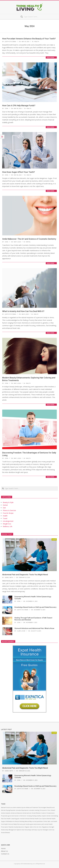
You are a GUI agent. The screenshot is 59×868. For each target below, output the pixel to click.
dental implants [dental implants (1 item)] (6, 813)
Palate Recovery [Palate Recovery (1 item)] (18, 824)
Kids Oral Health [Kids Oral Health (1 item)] (6, 819)
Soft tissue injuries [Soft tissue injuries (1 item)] (37, 830)
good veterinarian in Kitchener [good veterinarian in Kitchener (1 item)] (17, 816)
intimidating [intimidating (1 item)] (54, 816)
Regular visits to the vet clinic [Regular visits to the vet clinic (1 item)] (33, 827)
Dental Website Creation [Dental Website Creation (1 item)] (39, 813)
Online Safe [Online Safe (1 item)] (47, 821)
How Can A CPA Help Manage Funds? (19, 105)
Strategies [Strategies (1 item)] (45, 830)
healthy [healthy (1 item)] (39, 816)
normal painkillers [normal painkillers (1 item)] (38, 821)
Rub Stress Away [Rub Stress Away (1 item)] (26, 830)
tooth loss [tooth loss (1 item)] (51, 830)
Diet (4, 508)
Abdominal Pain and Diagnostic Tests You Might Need (25, 575)
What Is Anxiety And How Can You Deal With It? (23, 311)
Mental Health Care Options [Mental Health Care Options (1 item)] (38, 819)
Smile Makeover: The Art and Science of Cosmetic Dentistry (29, 239)
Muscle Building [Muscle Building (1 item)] (20, 821)
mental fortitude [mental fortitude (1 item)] (25, 819)
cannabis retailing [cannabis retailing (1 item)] (34, 810)
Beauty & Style (8, 502)
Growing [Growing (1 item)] (29, 816)
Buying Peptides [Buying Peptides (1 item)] (11, 810)
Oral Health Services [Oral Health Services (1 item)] (7, 824)
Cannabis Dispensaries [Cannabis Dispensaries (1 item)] (22, 810)
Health (37, 42)
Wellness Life (8, 526)
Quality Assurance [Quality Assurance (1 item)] (19, 827)
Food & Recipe (8, 513)
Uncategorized (8, 521)
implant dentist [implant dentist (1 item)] (46, 816)
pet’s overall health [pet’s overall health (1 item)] (47, 824)
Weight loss (7, 524)
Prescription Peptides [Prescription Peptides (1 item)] (7, 827)
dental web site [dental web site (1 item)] (27, 813)
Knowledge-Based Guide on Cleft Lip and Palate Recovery (35, 607)
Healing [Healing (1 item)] (34, 816)
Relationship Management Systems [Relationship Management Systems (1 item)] (11, 830)
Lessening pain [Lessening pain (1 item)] (15, 819)
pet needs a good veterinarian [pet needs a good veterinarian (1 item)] (32, 824)
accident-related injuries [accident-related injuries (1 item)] (18, 807)
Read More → (51, 57)
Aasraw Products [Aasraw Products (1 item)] (6, 807)
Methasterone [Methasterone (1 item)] (11, 821)
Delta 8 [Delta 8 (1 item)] (53, 810)
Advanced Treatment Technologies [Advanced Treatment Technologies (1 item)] (36, 807)
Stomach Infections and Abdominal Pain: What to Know (34, 628)
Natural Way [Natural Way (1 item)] (28, 821)
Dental (28, 242)
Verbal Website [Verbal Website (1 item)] (6, 833)
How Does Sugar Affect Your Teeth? (19, 172)
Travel (5, 518)
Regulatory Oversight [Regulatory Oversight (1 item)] (48, 827)
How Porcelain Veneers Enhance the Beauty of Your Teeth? (29, 39)
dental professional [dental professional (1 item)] (16, 813)
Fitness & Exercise (9, 510)
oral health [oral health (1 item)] (54, 821)
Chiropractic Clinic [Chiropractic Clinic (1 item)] (45, 810)
